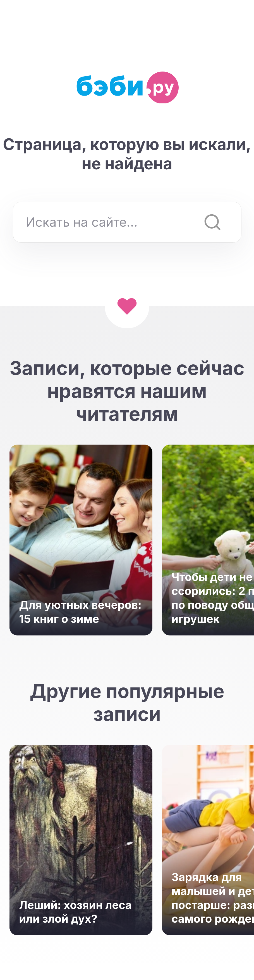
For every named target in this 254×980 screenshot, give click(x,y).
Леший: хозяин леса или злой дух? (75, 912)
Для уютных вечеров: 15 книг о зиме (80, 612)
